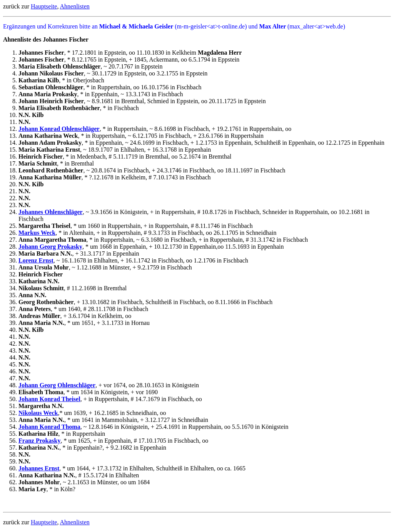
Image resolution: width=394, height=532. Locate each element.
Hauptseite (44, 6)
